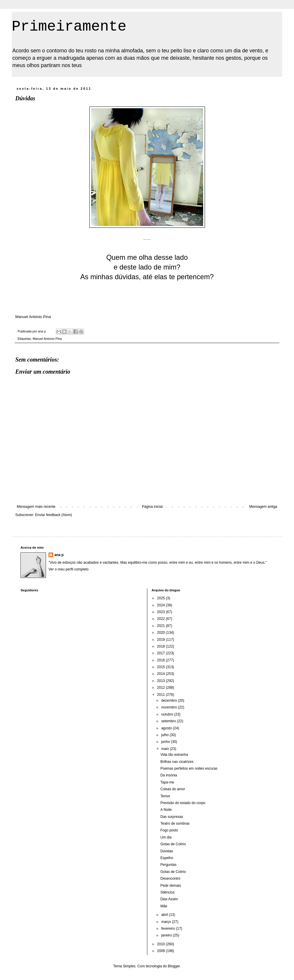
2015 (161, 667)
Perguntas (168, 865)
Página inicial (152, 507)
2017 (161, 653)
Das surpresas (172, 817)
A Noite (166, 810)
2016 (161, 660)
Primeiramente (69, 27)
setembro (169, 721)
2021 (161, 626)
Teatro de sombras (175, 823)
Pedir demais (171, 886)
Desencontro (170, 878)
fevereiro (168, 929)
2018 (161, 646)
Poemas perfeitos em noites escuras (189, 768)
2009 (161, 951)
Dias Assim (169, 899)
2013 (161, 681)
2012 (161, 688)
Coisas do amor (173, 789)
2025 (161, 598)
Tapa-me (167, 782)
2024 (161, 605)
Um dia (166, 837)
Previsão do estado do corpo (183, 803)
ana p (59, 555)
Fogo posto (169, 830)
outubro (168, 714)
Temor (165, 796)
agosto (167, 728)
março (167, 922)
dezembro (169, 701)
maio (165, 749)
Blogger (174, 966)
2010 (161, 944)
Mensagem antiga (263, 507)
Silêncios (167, 892)
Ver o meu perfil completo (69, 569)
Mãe (164, 906)
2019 (161, 640)
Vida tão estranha (174, 755)
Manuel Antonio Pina (47, 339)
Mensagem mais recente (36, 507)
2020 (161, 633)
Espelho (167, 858)
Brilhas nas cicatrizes (177, 762)
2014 (161, 674)
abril (165, 915)
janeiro (167, 935)
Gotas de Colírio (173, 844)
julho (165, 735)
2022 (161, 619)
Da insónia (169, 775)
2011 (161, 695)
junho (166, 742)
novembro (169, 707)
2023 (161, 612)
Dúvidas (167, 851)
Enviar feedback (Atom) (53, 515)
